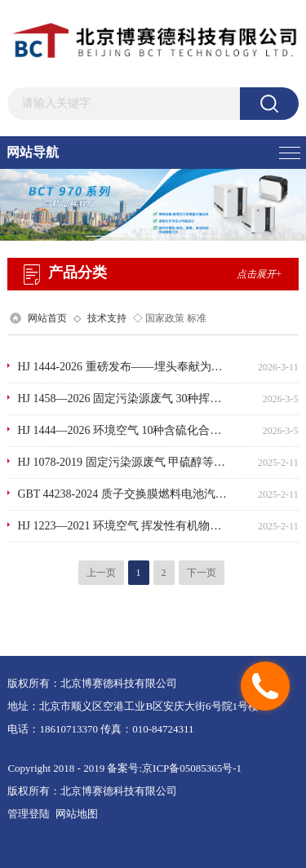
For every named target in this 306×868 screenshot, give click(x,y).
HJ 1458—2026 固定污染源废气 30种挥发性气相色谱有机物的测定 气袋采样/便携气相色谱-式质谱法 (122, 399)
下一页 (202, 573)
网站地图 (77, 814)
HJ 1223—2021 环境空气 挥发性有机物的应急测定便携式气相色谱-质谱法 (122, 526)
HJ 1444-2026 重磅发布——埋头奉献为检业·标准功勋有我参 (122, 367)
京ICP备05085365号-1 (192, 768)
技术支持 (107, 318)
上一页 (101, 573)
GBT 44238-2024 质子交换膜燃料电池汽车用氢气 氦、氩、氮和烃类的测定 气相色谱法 (122, 494)
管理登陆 (29, 814)
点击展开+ (259, 274)
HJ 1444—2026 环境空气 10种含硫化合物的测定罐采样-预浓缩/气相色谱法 (122, 430)
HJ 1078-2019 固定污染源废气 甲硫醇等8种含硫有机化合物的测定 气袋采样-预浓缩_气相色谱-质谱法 (122, 462)
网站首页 (47, 318)
